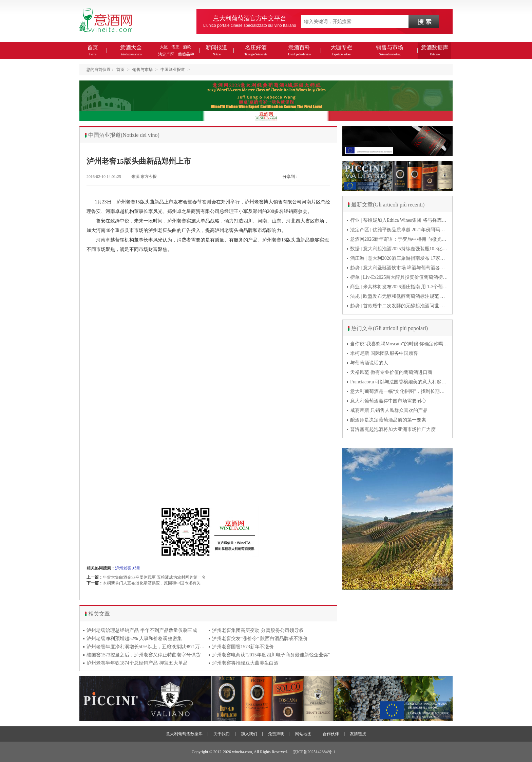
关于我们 (222, 734)
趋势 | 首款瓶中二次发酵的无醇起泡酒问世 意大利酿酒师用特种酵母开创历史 (399, 306)
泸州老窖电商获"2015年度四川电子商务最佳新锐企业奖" (271, 655)
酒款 (187, 47)
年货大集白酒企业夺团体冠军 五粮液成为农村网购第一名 (154, 577)
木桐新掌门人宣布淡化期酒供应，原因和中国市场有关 (152, 583)
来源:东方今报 (144, 177)
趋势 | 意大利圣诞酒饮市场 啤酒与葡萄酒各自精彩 (399, 268)
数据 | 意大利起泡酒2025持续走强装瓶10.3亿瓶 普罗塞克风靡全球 (399, 249)
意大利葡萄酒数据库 (184, 734)
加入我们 (249, 734)
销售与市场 (389, 50)
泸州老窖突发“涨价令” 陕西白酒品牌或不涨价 (260, 639)
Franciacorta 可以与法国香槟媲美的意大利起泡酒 (399, 382)
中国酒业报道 (173, 70)
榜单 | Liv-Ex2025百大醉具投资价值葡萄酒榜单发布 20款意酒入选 (399, 277)
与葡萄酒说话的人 (369, 363)
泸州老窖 (123, 568)
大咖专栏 (341, 50)
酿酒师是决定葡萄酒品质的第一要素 (388, 420)
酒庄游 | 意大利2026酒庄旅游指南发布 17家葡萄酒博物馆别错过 (399, 258)
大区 (164, 47)
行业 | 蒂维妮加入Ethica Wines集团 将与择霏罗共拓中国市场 (399, 220)
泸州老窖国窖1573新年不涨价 (243, 647)
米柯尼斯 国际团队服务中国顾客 (384, 353)
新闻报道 (216, 50)
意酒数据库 (435, 50)
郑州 (136, 568)
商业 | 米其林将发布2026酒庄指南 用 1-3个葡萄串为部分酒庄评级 (399, 287)
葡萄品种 (186, 54)
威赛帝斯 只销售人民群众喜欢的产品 (389, 410)
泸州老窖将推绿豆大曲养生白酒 (245, 663)
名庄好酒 (255, 50)
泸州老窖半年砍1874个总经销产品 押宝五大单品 (137, 663)
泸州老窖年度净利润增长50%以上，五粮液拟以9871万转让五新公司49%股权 (146, 647)
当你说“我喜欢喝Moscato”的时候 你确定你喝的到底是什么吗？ (399, 344)
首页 (93, 50)
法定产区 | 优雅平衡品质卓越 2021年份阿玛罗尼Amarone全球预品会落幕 (399, 230)
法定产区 (166, 54)
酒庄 (175, 47)
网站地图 (303, 734)
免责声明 (276, 734)
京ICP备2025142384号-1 (314, 752)
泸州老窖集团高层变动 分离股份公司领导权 (258, 630)
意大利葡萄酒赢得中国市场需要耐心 (388, 401)
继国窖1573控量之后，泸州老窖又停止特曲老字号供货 (144, 655)
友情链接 (358, 734)
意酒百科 (299, 50)
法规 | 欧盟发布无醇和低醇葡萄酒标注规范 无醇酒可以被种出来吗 (399, 296)
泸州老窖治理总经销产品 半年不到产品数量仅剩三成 (142, 630)
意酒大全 (131, 50)
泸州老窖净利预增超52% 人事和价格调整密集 (134, 639)
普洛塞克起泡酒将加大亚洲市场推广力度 (393, 429)
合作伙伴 (331, 734)
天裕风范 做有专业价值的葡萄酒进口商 (391, 372)
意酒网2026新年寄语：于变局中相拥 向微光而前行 (399, 239)
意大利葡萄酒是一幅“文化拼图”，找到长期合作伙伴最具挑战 (399, 391)
